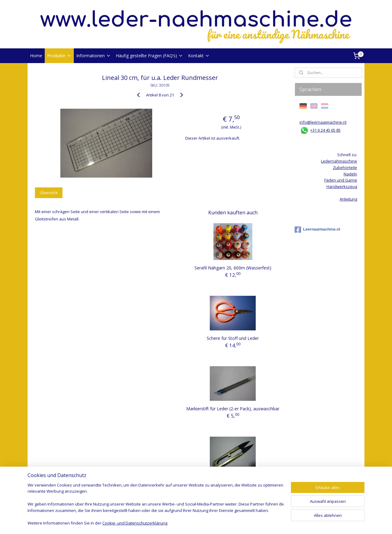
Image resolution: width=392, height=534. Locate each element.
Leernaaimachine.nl (317, 230)
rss (189, 523)
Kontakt (199, 56)
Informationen (94, 56)
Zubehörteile (345, 167)
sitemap (176, 523)
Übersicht (49, 193)
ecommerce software (213, 523)
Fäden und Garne (341, 180)
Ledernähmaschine (339, 161)
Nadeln (350, 174)
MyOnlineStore (268, 523)
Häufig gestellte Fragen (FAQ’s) (149, 56)
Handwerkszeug (342, 186)
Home (36, 56)
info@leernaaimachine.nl (323, 122)
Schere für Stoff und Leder (233, 338)
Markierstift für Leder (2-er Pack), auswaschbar (233, 409)
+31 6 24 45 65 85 (325, 130)
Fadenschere (233, 479)
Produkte (59, 56)
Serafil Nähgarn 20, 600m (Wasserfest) (233, 268)
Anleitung (348, 199)
